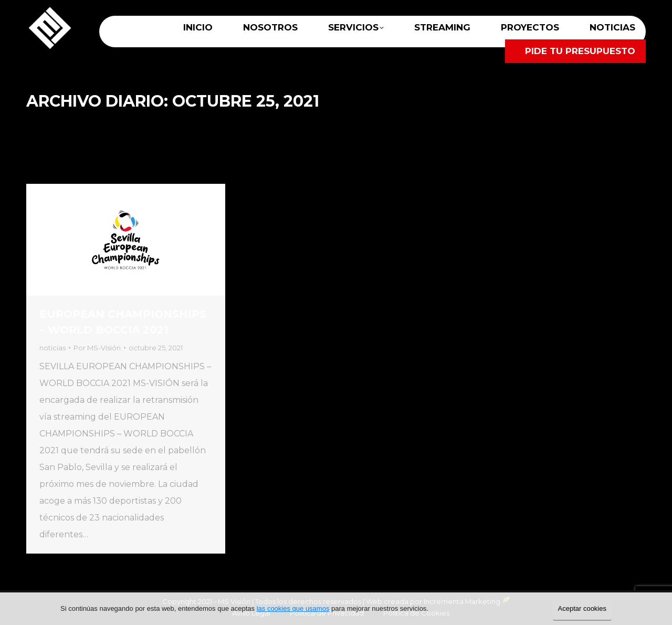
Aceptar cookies (582, 608)
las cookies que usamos (293, 608)
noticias (52, 348)
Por (97, 348)
